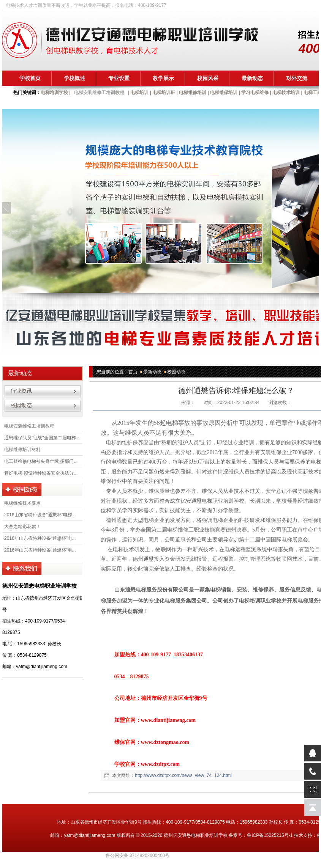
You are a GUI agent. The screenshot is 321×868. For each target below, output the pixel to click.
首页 (133, 372)
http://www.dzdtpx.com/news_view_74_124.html (183, 775)
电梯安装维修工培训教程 (99, 93)
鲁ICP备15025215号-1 (270, 835)
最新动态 (152, 372)
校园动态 (176, 372)
